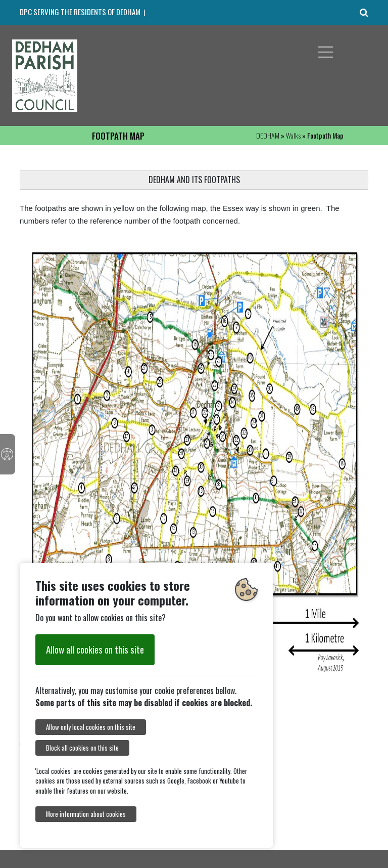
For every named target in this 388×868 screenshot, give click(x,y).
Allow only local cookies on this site (91, 727)
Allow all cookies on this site (95, 649)
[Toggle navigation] (326, 52)
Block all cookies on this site (82, 748)
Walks (293, 135)
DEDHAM (268, 135)
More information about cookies (86, 814)
